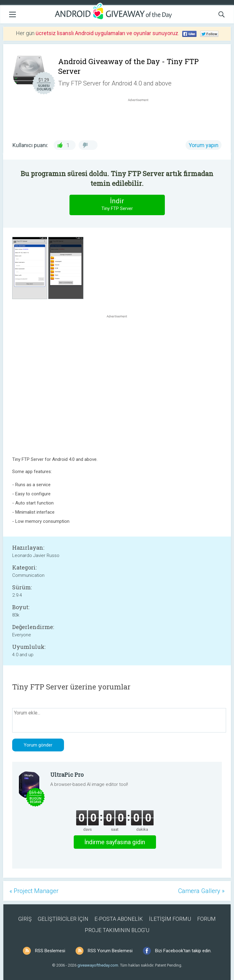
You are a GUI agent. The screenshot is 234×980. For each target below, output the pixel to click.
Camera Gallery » (201, 891)
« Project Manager (34, 891)
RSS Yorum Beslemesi (110, 951)
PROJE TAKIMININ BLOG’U (117, 930)
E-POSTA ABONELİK (119, 919)
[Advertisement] (141, 118)
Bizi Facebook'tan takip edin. (183, 951)
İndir (117, 205)
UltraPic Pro (67, 775)
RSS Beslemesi (50, 951)
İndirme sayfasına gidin (115, 842)
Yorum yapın (204, 145)
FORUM (206, 919)
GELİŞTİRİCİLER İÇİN (63, 919)
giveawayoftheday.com (98, 965)
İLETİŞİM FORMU (170, 919)
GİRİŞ (25, 919)
